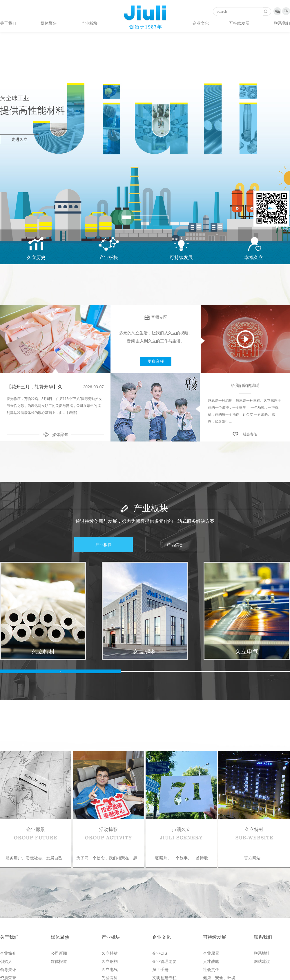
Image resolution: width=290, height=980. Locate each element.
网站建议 (262, 961)
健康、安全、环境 (219, 978)
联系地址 (262, 953)
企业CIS (160, 953)
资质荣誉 (8, 978)
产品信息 (175, 545)
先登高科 (110, 978)
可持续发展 (239, 23)
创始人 (6, 961)
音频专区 (159, 317)
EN (286, 11)
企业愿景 (211, 953)
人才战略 (211, 961)
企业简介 (8, 953)
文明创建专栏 (164, 978)
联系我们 (282, 23)
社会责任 (250, 434)
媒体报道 (59, 961)
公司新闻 (59, 953)
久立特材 (110, 953)
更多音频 (156, 361)
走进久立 (19, 139)
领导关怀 (8, 970)
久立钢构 (110, 961)
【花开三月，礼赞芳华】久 (35, 387)
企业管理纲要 (164, 961)
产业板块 (89, 23)
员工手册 (160, 970)
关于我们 (8, 23)
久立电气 (110, 970)
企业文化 (201, 23)
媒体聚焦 (49, 23)
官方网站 (252, 858)
